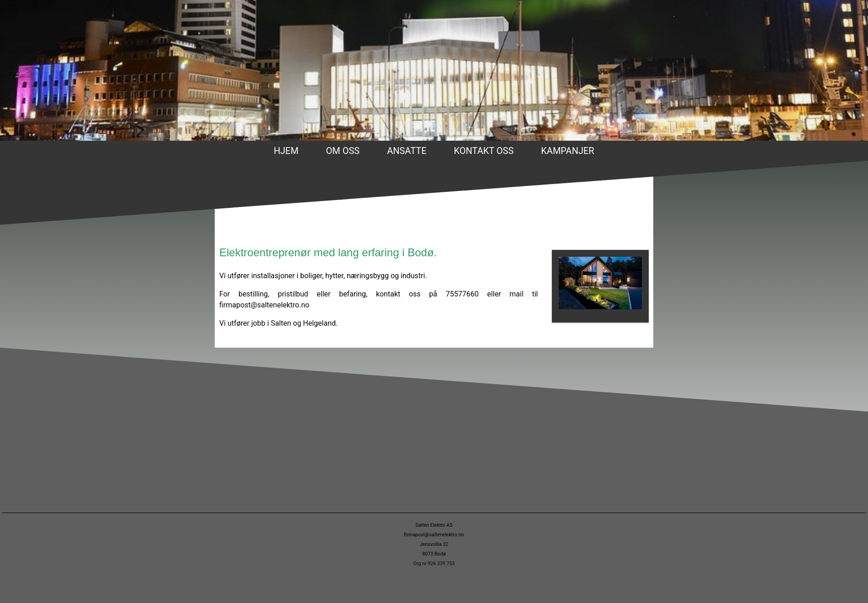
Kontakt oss (484, 151)
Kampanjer (567, 151)
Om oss (343, 151)
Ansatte (407, 151)
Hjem (286, 151)
